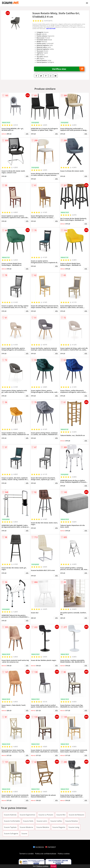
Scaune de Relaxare (76, 815)
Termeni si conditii (27, 854)
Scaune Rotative (72, 821)
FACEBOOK (38, 847)
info (27, 134)
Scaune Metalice (43, 827)
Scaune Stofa (28, 821)
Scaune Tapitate (10, 827)
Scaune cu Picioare (46, 815)
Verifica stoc (68, 69)
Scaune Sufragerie (11, 834)
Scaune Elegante (59, 827)
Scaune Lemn (42, 821)
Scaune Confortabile (12, 821)
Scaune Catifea (56, 821)
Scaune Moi (61, 815)
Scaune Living (74, 827)
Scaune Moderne (26, 827)
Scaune (24, 834)
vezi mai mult (51, 28)
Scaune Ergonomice (27, 815)
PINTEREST (51, 847)
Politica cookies (64, 854)
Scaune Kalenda (10, 815)
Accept (53, 866)
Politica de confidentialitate (46, 854)
